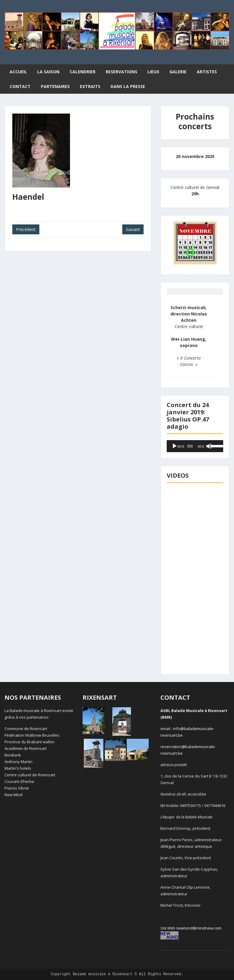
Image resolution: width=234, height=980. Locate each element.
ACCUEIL (18, 72)
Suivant (133, 229)
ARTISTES (207, 72)
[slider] (190, 446)
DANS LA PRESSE (128, 86)
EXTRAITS (90, 86)
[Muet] (209, 446)
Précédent (26, 229)
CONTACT (20, 86)
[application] (195, 446)
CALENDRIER (83, 72)
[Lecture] (175, 446)
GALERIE (178, 72)
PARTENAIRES (55, 86)
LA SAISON (48, 72)
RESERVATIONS (122, 72)
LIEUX (153, 72)
